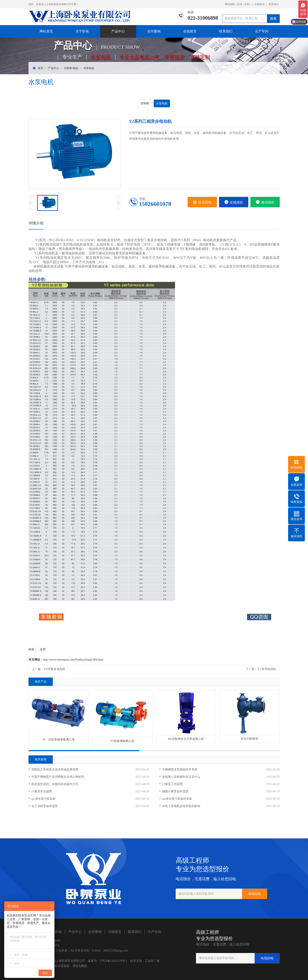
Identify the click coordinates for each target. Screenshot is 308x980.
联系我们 (274, 4)
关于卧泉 (82, 31)
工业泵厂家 (152, 961)
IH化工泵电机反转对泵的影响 (181, 806)
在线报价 (234, 202)
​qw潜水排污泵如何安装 (177, 799)
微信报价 (265, 202)
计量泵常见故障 (42, 791)
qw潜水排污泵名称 (43, 799)
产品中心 (118, 31)
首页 (41, 68)
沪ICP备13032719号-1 (113, 961)
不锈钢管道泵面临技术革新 (180, 769)
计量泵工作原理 (172, 784)
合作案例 (154, 31)
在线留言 (260, 4)
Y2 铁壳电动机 (267, 669)
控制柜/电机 (71, 68)
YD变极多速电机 (54, 669)
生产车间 (262, 31)
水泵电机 (89, 68)
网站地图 (230, 4)
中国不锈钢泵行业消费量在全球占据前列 (58, 777)
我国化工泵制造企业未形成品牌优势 (55, 769)
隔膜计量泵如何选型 (175, 791)
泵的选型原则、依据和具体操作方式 (55, 784)
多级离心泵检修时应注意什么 (181, 777)
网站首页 (46, 31)
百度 (240, 4)
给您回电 (202, 202)
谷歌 (247, 4)
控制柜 (145, 103)
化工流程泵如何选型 (45, 806)
